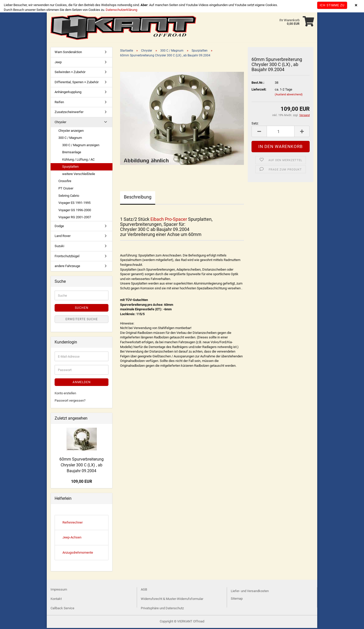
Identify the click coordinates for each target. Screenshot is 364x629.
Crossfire (65, 182)
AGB (144, 590)
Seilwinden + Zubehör (70, 73)
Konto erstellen (65, 394)
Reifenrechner (73, 523)
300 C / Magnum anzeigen (81, 146)
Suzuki (59, 247)
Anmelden (82, 383)
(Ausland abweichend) (289, 95)
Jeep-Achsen (72, 538)
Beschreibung (138, 198)
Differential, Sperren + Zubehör (77, 83)
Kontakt (56, 600)
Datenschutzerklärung (121, 10)
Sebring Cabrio (69, 197)
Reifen (59, 103)
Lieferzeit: (259, 90)
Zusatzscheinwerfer (69, 113)
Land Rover (63, 237)
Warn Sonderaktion (68, 53)
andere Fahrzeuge (67, 267)
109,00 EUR (82, 482)
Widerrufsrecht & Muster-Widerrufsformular (172, 600)
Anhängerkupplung (68, 93)
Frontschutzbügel (67, 257)
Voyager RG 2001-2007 (75, 218)
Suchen (82, 309)
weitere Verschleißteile (79, 175)
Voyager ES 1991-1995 (74, 204)
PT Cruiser (66, 189)
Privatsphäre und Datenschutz (162, 609)
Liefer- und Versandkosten (250, 592)
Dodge (59, 227)
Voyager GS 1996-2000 (75, 211)
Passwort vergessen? (70, 402)
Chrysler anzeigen (71, 132)
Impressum (59, 590)
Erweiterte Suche (82, 320)
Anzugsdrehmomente (78, 554)
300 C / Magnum (70, 139)
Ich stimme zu (332, 5)
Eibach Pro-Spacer (169, 220)
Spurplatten (70, 168)
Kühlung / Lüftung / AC (78, 160)
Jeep (58, 63)
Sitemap (237, 600)
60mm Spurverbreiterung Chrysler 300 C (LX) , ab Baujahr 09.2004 (82, 466)
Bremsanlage (72, 153)
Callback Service (62, 609)
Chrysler (60, 123)
